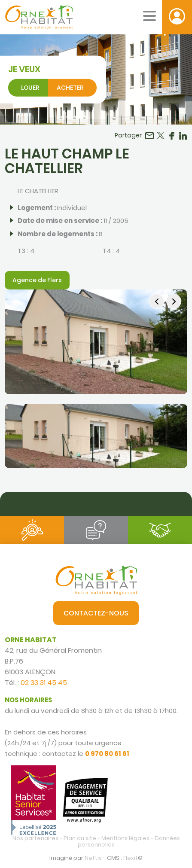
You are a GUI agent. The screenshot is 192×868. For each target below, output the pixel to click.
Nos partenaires (35, 838)
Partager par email (149, 136)
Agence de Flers (37, 280)
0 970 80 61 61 (107, 754)
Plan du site (80, 838)
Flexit (131, 858)
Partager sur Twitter (161, 136)
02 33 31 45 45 (44, 683)
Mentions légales (125, 838)
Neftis (93, 858)
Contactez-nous (96, 613)
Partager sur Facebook (172, 136)
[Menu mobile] (149, 16)
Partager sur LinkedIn (183, 136)
